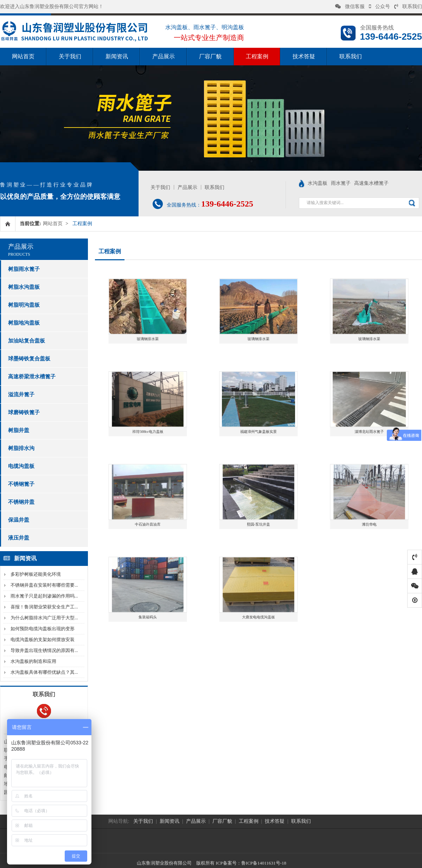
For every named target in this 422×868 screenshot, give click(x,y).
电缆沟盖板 (21, 466)
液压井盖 (19, 538)
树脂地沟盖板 (24, 323)
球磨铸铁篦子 (24, 412)
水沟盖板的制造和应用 (33, 661)
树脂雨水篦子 (24, 269)
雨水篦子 (341, 183)
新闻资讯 (117, 56)
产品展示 (164, 56)
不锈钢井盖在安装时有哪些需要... (44, 585)
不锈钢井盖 (21, 502)
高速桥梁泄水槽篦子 (32, 377)
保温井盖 (19, 520)
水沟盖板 (318, 183)
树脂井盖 (19, 430)
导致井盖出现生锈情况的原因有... (44, 650)
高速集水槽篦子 (371, 183)
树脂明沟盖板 (24, 305)
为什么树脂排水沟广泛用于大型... (44, 618)
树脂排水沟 (21, 448)
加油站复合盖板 (27, 341)
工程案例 (257, 56)
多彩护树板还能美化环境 (36, 574)
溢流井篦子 (21, 394)
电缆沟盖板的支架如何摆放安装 (43, 639)
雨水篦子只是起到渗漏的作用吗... (44, 596)
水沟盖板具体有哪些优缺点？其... (44, 672)
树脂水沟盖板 (24, 287)
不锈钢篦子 (21, 484)
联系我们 (408, 6)
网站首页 (23, 56)
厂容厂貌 (210, 56)
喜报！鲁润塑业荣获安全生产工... (44, 607)
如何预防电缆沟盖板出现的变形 (43, 629)
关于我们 (70, 56)
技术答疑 (304, 56)
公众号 (379, 6)
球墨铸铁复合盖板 (29, 359)
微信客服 (350, 6)
